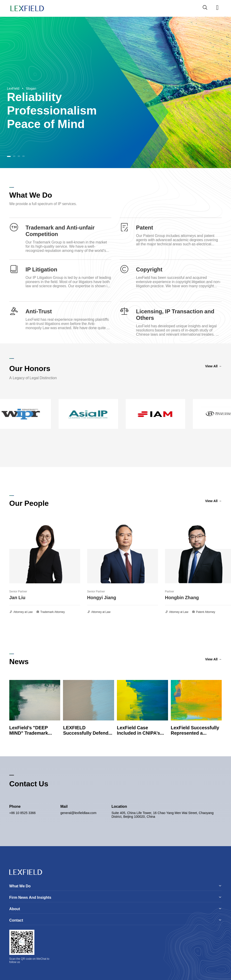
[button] (9, 156)
